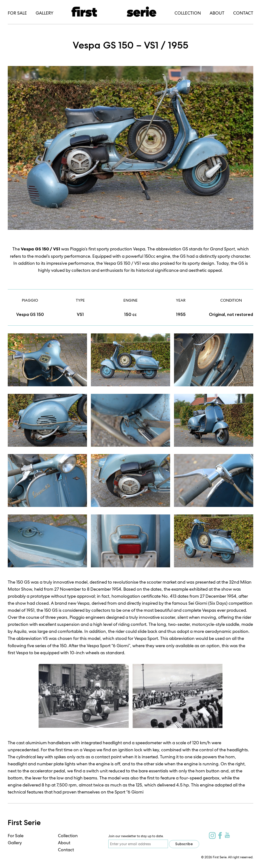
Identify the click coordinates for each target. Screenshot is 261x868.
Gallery (15, 843)
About (64, 843)
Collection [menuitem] (188, 13)
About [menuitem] (217, 13)
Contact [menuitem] (243, 13)
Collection (68, 836)
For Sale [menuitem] (17, 13)
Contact (66, 850)
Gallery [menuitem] (44, 13)
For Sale (16, 836)
